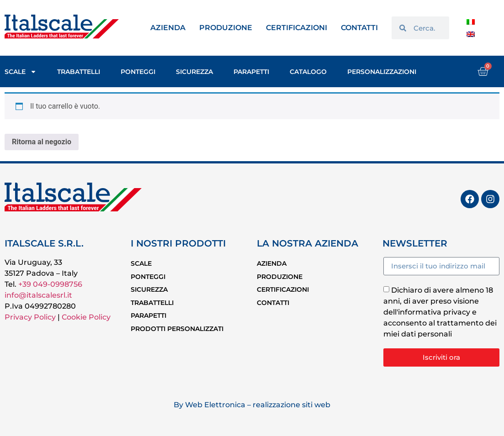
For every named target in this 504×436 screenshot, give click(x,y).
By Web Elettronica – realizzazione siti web (252, 405)
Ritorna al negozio (42, 142)
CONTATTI (359, 28)
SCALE (21, 72)
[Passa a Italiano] (471, 22)
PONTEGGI (138, 72)
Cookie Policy (86, 317)
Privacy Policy (30, 317)
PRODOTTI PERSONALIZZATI (177, 317)
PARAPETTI (251, 72)
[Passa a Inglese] (471, 34)
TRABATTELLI (79, 72)
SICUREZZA (194, 72)
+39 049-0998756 (50, 284)
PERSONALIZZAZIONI (382, 72)
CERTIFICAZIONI (297, 28)
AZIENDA (168, 28)
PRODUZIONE (226, 28)
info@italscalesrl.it (38, 295)
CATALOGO (308, 72)
